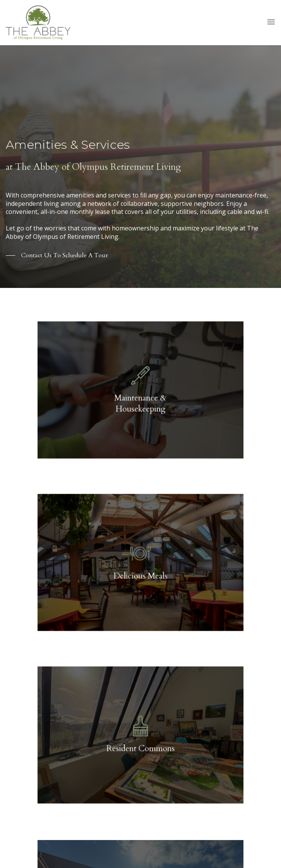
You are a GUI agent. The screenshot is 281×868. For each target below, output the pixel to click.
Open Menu (271, 23)
